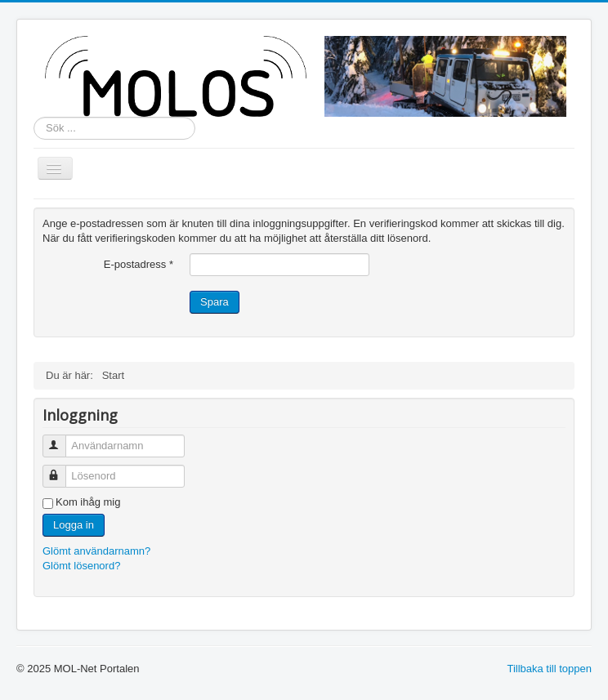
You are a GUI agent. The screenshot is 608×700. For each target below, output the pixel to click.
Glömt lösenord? (81, 566)
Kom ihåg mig (88, 502)
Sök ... (34, 117)
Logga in (74, 525)
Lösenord (62, 469)
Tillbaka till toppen (549, 669)
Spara (215, 302)
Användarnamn (62, 439)
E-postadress (139, 264)
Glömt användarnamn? (96, 551)
